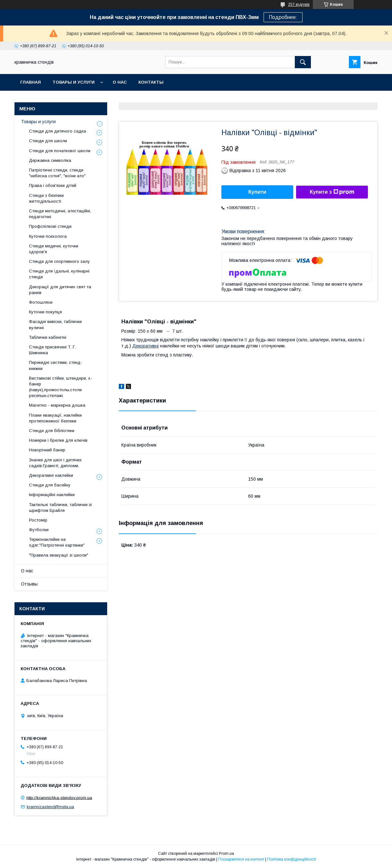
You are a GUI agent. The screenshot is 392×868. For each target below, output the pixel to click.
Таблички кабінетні (48, 337)
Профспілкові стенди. (51, 226)
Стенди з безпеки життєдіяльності (46, 198)
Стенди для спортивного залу (59, 261)
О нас (120, 82)
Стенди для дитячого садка (57, 131)
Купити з (332, 192)
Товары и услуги (74, 82)
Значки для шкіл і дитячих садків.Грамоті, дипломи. (55, 463)
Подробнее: (283, 17)
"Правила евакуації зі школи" (59, 555)
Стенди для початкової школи (60, 151)
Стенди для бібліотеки (52, 431)
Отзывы (29, 584)
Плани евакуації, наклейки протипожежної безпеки (55, 418)
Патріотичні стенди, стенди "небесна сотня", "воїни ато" (57, 173)
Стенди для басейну (50, 485)
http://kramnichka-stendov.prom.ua (59, 797)
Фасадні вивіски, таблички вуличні (55, 324)
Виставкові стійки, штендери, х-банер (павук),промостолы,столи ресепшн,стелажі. (61, 387)
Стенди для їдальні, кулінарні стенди (59, 274)
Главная (31, 82)
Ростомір (38, 520)
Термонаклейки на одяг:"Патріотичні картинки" (57, 542)
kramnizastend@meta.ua (50, 807)
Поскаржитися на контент (241, 859)
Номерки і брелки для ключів (58, 440)
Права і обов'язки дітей (53, 185)
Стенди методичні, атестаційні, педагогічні (60, 214)
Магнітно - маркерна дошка (57, 405)
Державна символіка (50, 160)
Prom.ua (226, 854)
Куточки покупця (45, 312)
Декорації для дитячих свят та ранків (60, 290)
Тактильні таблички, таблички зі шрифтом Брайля (60, 508)
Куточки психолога (48, 236)
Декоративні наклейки (51, 475)
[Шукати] (303, 62)
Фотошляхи (41, 302)
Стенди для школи (48, 141)
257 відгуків (299, 5)
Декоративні (145, 346)
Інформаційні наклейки (52, 495)
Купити (257, 192)
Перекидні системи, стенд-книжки (56, 365)
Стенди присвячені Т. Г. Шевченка (52, 350)
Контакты (151, 82)
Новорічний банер (47, 450)
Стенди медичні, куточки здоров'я (54, 249)
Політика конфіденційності (292, 859)
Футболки (39, 530)
